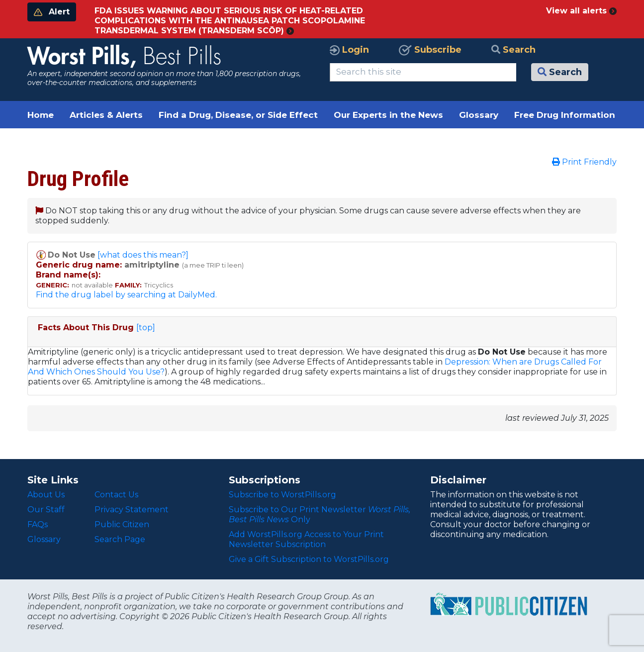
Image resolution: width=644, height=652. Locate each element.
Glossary (479, 115)
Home (41, 115)
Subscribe (430, 50)
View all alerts (581, 11)
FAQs (38, 524)
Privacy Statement (132, 510)
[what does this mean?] (143, 255)
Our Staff (46, 510)
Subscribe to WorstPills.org (282, 495)
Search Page (120, 539)
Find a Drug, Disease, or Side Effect (238, 115)
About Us (46, 495)
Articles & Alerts (106, 115)
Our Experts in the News (388, 115)
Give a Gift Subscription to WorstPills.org (309, 559)
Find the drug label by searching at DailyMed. (126, 295)
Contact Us (116, 495)
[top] (146, 327)
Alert (52, 12)
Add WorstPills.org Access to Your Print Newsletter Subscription (306, 539)
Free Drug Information (565, 115)
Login (349, 50)
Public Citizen (122, 524)
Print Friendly (584, 162)
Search (513, 50)
